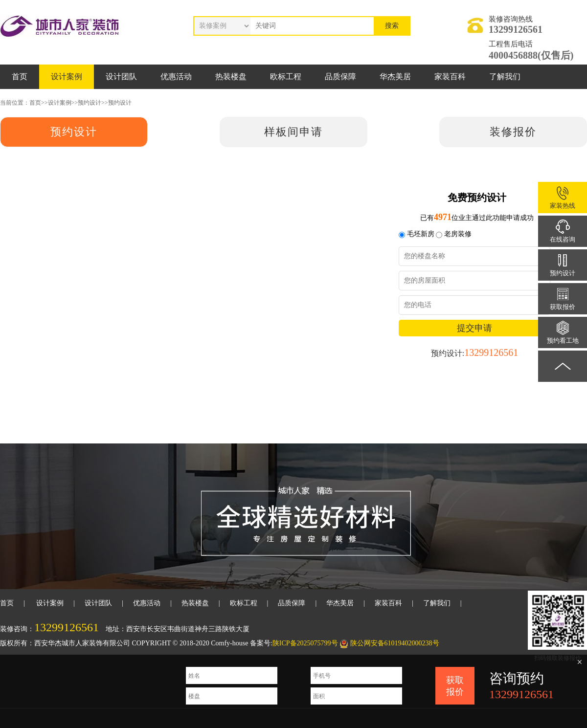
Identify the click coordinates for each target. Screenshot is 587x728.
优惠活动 (176, 77)
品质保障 (340, 77)
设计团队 (121, 77)
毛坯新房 (421, 234)
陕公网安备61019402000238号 (395, 643)
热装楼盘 (231, 77)
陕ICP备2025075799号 (305, 643)
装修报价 (513, 132)
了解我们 (505, 77)
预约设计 (90, 103)
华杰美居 (395, 77)
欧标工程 (286, 77)
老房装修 (458, 234)
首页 (20, 77)
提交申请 (474, 328)
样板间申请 (293, 132)
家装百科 (450, 77)
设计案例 (67, 77)
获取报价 (455, 686)
